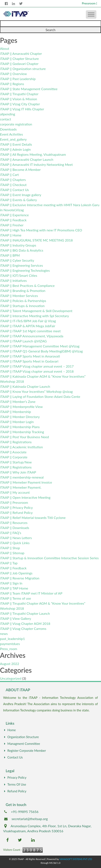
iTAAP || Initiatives (13, 280)
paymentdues (10, 644)
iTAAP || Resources (14, 523)
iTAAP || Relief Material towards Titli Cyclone (33, 518)
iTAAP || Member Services (19, 296)
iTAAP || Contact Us (14, 190)
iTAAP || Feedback (13, 220)
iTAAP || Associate (13, 452)
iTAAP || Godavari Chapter (19, 64)
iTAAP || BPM (10, 255)
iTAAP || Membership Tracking (22, 432)
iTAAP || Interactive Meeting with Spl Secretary (34, 316)
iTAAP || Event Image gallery (21, 195)
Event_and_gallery (13, 139)
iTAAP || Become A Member (20, 170)
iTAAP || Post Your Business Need (24, 437)
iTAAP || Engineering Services (21, 265)
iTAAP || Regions (12, 84)
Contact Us (13, 757)
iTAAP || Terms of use (15, 598)
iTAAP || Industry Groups (18, 245)
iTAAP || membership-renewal (22, 477)
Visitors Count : (12, 850)
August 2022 (10, 664)
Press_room (9, 649)
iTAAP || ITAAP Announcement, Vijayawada (32, 336)
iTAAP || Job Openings (16, 573)
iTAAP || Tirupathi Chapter (19, 94)
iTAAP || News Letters (16, 538)
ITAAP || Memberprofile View (21, 407)
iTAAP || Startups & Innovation (22, 306)
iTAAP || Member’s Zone (18, 402)
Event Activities (11, 134)
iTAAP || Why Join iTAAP (18, 472)
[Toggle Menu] (91, 14)
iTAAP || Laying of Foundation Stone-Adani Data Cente (40, 396)
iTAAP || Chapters (13, 180)
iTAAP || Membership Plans (20, 427)
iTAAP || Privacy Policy (16, 507)
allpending (8, 114)
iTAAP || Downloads (15, 528)
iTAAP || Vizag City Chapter (20, 104)
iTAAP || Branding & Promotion (23, 291)
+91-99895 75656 (25, 812)
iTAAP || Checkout (13, 185)
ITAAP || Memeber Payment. (21, 487)
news (4, 634)
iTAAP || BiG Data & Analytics (22, 250)
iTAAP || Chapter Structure (19, 59)
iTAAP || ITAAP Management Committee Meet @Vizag (40, 346)
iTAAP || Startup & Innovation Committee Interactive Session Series (49, 558)
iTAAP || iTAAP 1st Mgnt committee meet (30, 331)
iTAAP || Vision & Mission (19, 99)
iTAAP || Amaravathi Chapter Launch (27, 159)
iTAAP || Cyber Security (17, 260)
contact (5, 119)
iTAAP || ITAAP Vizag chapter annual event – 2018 (37, 371)
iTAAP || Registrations (16, 442)
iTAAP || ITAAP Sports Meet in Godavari (29, 361)
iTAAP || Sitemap (12, 553)
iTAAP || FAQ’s (11, 533)
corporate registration (16, 124)
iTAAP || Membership (15, 412)
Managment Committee (22, 744)
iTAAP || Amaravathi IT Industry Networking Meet (36, 164)
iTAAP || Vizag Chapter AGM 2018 (25, 623)
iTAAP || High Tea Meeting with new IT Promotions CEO (41, 230)
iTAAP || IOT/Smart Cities (19, 275)
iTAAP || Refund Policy (16, 512)
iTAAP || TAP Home (14, 588)
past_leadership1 (12, 639)
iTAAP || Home (11, 235)
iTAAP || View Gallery (16, 618)
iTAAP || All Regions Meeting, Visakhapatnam (33, 154)
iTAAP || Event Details (16, 144)
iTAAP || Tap (9, 563)
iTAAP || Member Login (17, 422)
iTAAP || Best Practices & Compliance (27, 286)
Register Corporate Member (25, 751)
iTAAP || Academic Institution (21, 447)
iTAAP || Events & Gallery (18, 200)
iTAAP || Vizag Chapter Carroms (23, 629)
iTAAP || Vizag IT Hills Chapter (22, 109)
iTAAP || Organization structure (23, 69)
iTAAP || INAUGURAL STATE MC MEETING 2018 (36, 240)
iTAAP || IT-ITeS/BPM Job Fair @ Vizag (28, 321)
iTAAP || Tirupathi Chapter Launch (25, 613)
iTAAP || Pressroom (14, 502)
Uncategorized (11, 678)
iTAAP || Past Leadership (18, 79)
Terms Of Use (15, 784)
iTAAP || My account (15, 492)
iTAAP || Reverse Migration (20, 578)
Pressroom (89, 3)
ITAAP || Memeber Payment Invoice (26, 482)
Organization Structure (21, 737)
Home (9, 730)
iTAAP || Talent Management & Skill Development (36, 311)
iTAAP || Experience (14, 215)
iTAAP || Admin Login (15, 149)
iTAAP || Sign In (11, 583)
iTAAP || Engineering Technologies (25, 270)
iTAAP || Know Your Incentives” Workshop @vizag (36, 391)
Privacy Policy (15, 777)
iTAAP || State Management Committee (29, 89)
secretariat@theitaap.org (30, 819)
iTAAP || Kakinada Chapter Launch (25, 386)
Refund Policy (15, 791)
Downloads (8, 129)
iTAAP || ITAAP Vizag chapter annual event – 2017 (37, 366)
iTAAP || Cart (9, 175)
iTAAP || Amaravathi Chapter (21, 53)
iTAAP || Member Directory (20, 417)
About (5, 48)
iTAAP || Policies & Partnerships (23, 301)
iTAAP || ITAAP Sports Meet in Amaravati (30, 356)
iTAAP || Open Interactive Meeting (25, 497)
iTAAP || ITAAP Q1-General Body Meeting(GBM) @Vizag (41, 351)
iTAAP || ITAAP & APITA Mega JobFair (28, 326)
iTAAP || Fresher (12, 225)
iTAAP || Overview (13, 74)
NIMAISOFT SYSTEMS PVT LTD (76, 859)
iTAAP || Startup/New (16, 462)
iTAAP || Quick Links (15, 543)
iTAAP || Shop (10, 548)
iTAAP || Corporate (14, 457)
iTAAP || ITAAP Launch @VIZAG (23, 341)
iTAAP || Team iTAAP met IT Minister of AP (31, 593)
